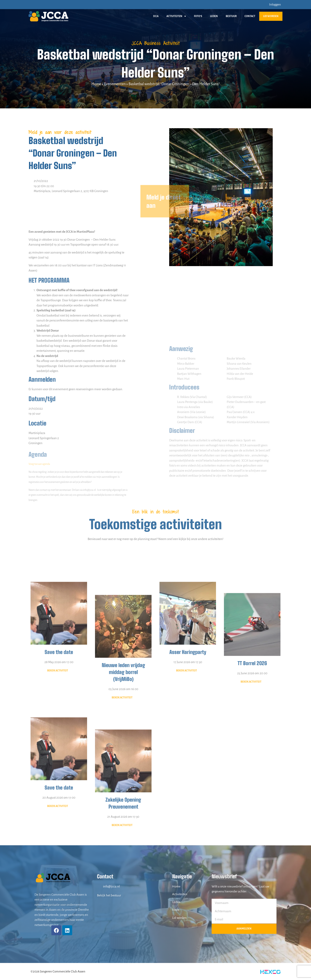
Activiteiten (176, 16)
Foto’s (198, 16)
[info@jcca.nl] (99, 886)
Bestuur (231, 16)
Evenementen (115, 84)
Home (96, 84)
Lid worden (271, 16)
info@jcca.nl (111, 886)
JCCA (156, 16)
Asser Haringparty (188, 725)
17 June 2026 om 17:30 (188, 735)
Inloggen (275, 4)
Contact (250, 16)
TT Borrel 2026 (252, 744)
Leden (214, 16)
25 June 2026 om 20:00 (252, 754)
